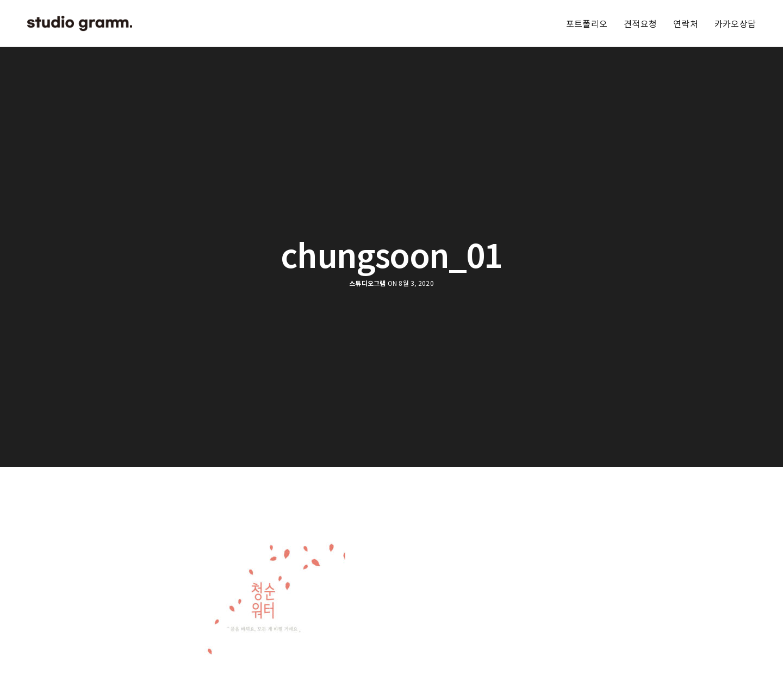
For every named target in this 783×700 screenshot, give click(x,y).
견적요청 (640, 23)
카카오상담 (735, 23)
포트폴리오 (587, 23)
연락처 (686, 23)
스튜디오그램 (367, 283)
